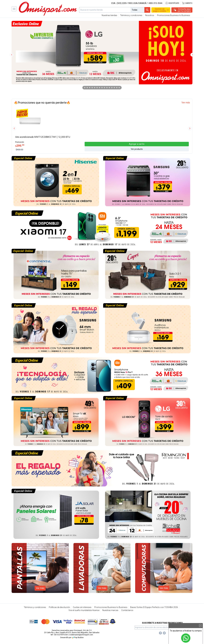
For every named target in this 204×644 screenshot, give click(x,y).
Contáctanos (127, 610)
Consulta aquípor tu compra (184, 10)
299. (20, 146)
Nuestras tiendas (109, 15)
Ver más (186, 103)
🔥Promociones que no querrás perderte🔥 (42, 103)
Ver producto (137, 149)
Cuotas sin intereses (82, 607)
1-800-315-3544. (155, 3)
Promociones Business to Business (174, 15)
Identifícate (172, 3)
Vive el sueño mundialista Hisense (84, 610)
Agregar (137, 144)
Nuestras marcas (110, 610)
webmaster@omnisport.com (82, 635)
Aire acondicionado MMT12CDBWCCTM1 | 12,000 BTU (43, 137)
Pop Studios (78, 637)
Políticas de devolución (59, 607)
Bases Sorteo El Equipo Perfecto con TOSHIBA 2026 (154, 607)
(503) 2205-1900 (124, 3)
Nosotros (150, 15)
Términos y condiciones (131, 15)
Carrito (187, 3)
